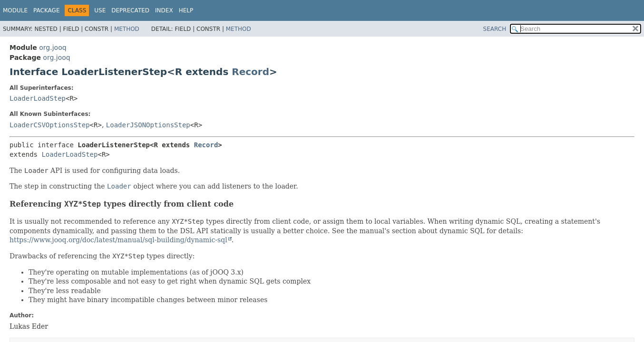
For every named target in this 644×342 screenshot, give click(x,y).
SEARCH (495, 29)
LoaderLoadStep (38, 98)
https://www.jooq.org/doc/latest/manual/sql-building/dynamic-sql (118, 240)
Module (15, 10)
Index (164, 10)
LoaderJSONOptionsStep (148, 125)
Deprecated (130, 10)
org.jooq (53, 47)
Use (100, 10)
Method (127, 29)
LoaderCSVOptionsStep (50, 125)
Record (250, 72)
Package (46, 10)
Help (186, 10)
